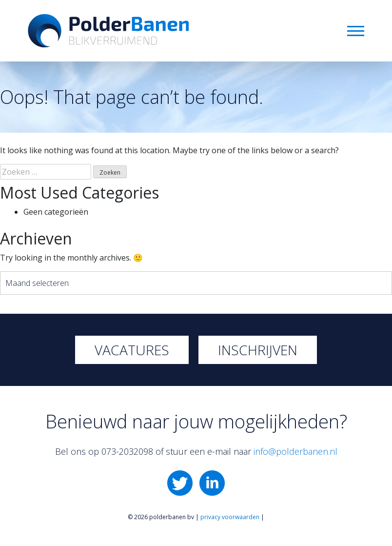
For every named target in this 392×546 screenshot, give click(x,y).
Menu (356, 31)
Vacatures (132, 350)
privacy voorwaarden (230, 517)
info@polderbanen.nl (295, 451)
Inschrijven (258, 350)
